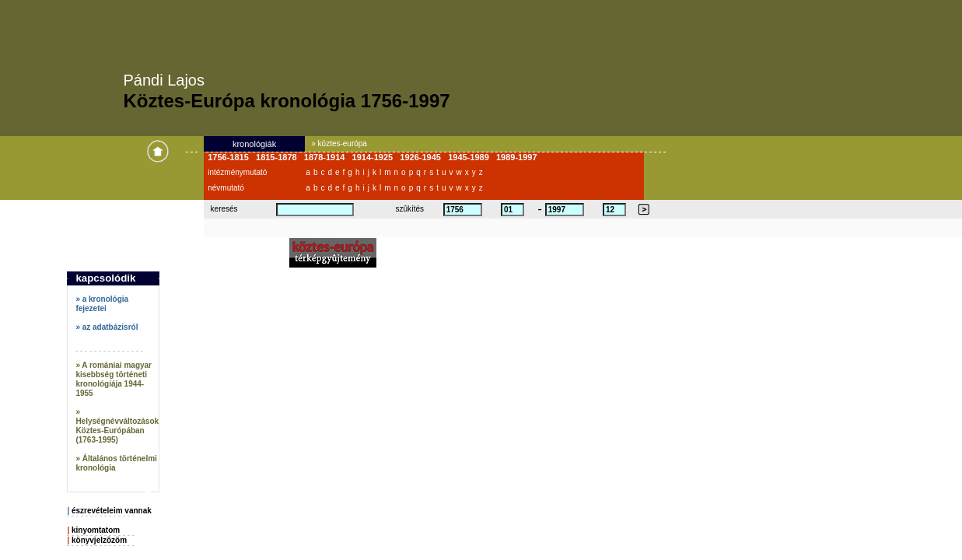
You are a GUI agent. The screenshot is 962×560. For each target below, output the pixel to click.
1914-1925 (376, 157)
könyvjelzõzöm (99, 540)
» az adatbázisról (107, 327)
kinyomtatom (96, 530)
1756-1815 (232, 157)
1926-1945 (424, 157)
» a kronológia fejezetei (102, 304)
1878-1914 (328, 157)
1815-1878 (280, 157)
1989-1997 (520, 157)
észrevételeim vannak (112, 511)
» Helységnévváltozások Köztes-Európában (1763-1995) (117, 426)
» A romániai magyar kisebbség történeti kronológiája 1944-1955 (114, 379)
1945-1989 (472, 157)
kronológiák (254, 144)
